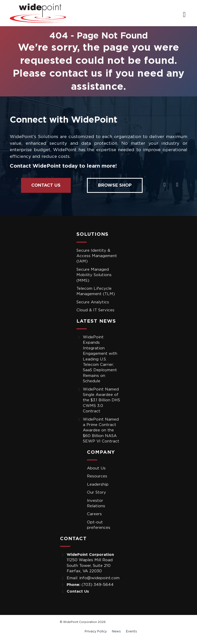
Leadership (98, 484)
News (116, 631)
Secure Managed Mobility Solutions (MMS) (94, 275)
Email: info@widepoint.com (93, 578)
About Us (96, 468)
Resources (97, 476)
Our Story (96, 492)
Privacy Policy (96, 631)
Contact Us (46, 185)
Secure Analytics (93, 302)
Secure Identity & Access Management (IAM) (97, 256)
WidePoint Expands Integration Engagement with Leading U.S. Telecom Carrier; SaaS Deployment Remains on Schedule (100, 359)
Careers (94, 514)
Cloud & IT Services (95, 310)
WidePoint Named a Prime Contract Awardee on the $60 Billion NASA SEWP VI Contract (101, 430)
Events (131, 631)
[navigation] (184, 15)
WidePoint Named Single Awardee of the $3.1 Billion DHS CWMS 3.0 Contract (101, 400)
